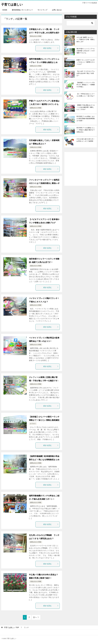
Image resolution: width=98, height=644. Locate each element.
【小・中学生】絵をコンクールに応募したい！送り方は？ (86, 95)
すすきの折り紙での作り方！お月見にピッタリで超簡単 (86, 140)
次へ (35, 617)
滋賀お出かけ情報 (36, 266)
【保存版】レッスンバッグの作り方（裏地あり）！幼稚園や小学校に (86, 85)
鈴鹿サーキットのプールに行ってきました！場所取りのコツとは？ (86, 62)
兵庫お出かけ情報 (36, 147)
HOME (5, 10)
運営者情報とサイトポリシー (22, 10)
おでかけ (33, 424)
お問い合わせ (57, 10)
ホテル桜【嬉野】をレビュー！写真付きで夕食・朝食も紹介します (86, 39)
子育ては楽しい (14, 4)
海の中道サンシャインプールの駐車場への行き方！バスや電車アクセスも (86, 51)
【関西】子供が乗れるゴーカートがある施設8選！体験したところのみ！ (86, 107)
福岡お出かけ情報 (36, 66)
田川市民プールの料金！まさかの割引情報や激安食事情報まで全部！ (86, 119)
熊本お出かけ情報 (36, 36)
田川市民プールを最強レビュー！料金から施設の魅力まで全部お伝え (86, 130)
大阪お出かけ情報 (36, 581)
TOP (11, 627)
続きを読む (51, 48)
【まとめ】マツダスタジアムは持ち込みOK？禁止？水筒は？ (86, 73)
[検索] (81, 23)
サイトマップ (42, 10)
